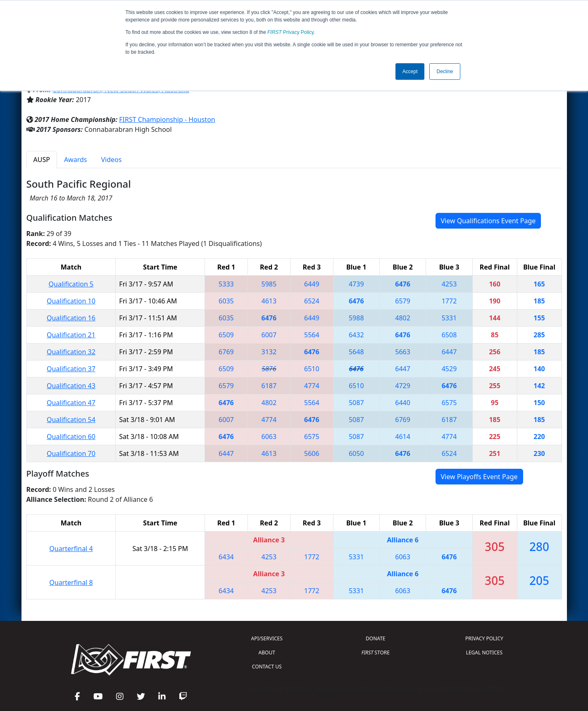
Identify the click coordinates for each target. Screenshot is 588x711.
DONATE (375, 638)
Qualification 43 (71, 386)
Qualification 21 (71, 335)
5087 (356, 403)
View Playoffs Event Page (479, 477)
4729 (403, 386)
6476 (403, 284)
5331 (449, 318)
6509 (226, 335)
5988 (356, 318)
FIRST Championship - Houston (167, 119)
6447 (449, 352)
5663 (403, 352)
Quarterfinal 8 (71, 582)
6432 (356, 335)
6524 (312, 301)
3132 (269, 352)
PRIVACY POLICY (484, 638)
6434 (226, 557)
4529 (449, 369)
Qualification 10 (71, 301)
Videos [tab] (111, 160)
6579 (403, 301)
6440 (403, 403)
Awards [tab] (76, 160)
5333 (226, 284)
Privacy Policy (290, 32)
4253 (449, 284)
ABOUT (267, 653)
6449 (312, 284)
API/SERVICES (267, 638)
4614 (403, 437)
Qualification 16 (71, 318)
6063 (269, 437)
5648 (356, 352)
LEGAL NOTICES (484, 653)
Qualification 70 (71, 453)
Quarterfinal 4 (71, 549)
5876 (269, 369)
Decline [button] (445, 72)
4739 (356, 284)
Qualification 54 (71, 420)
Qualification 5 (71, 284)
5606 (312, 453)
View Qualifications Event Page (488, 221)
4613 (269, 301)
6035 (226, 301)
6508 (449, 335)
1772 (449, 301)
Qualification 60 (71, 437)
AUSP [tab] (42, 160)
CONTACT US (267, 667)
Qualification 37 (71, 369)
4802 (403, 318)
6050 (356, 453)
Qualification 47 (71, 403)
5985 (269, 284)
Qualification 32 (71, 352)
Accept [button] (410, 72)
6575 (449, 403)
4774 (312, 386)
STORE (376, 653)
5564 (312, 335)
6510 (312, 369)
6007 (269, 335)
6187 (269, 386)
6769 (226, 352)
